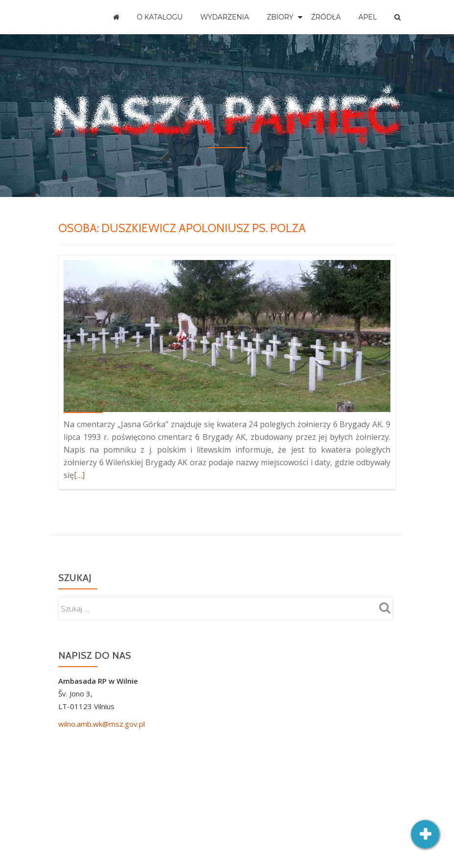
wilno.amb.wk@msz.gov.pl (102, 724)
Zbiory (280, 17)
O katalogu (160, 17)
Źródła (326, 17)
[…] (79, 475)
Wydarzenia (225, 17)
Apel (368, 17)
